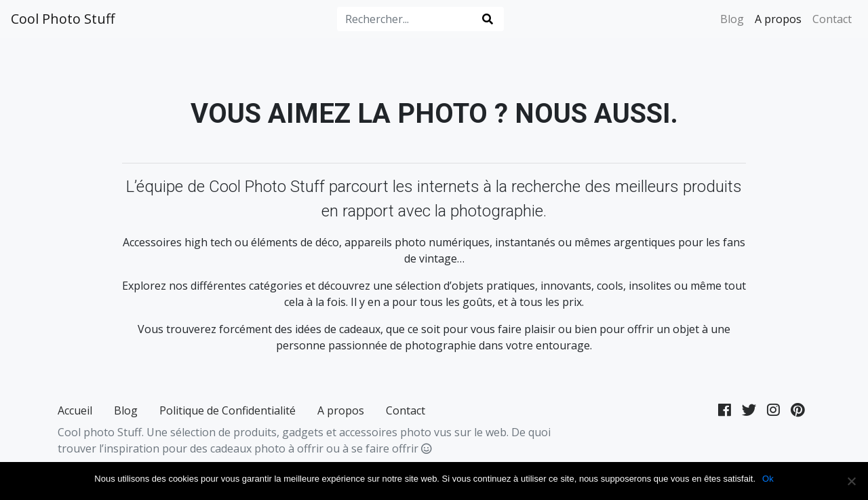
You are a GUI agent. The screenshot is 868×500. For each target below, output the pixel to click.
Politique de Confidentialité (228, 410)
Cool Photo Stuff (63, 19)
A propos (778, 19)
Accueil (75, 410)
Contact (832, 19)
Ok (768, 479)
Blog (732, 19)
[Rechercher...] (406, 19)
